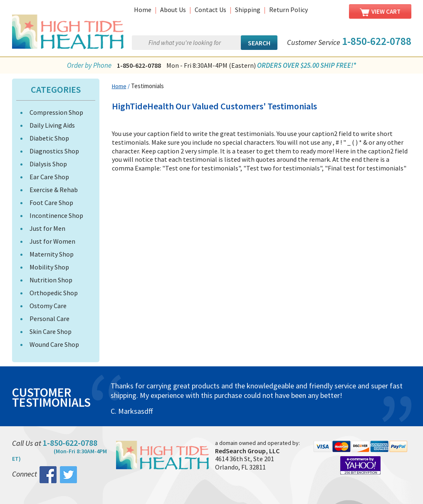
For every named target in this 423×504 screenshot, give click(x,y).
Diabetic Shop (49, 138)
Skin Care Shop (51, 331)
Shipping (248, 10)
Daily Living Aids (52, 125)
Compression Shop (56, 112)
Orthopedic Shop (54, 293)
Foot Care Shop (51, 203)
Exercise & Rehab (54, 190)
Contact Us (210, 10)
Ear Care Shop (49, 177)
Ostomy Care (48, 306)
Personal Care (49, 319)
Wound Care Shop (54, 344)
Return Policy (288, 10)
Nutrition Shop (51, 280)
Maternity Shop (52, 254)
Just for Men (47, 228)
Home (143, 10)
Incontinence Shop (56, 215)
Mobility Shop (49, 267)
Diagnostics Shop (54, 151)
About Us (173, 10)
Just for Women (52, 241)
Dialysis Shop (48, 164)
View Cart (380, 12)
